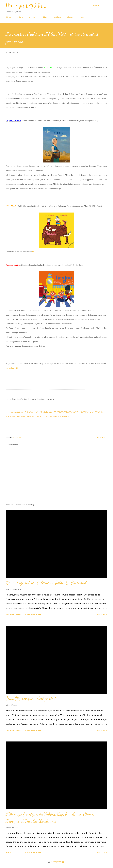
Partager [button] (101, 437)
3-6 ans (20, 17)
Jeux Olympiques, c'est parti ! (31, 699)
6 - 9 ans (32, 17)
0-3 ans (8, 17)
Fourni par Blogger (56, 862)
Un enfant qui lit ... (27, 6)
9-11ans (44, 17)
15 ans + (70, 17)
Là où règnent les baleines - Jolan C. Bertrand (46, 583)
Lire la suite (102, 614)
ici (33, 252)
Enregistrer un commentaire (29, 614)
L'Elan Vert (18, 437)
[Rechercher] (94, 6)
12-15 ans (57, 17)
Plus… (82, 17)
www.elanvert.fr (12, 368)
